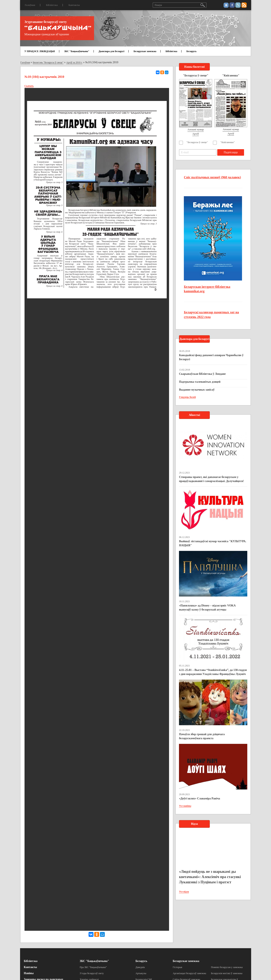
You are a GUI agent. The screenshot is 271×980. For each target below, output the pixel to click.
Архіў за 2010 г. (74, 62)
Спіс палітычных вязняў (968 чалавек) (212, 177)
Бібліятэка (52, 5)
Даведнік (140, 967)
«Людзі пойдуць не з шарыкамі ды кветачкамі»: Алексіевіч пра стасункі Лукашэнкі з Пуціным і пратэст (210, 877)
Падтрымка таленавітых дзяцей (200, 382)
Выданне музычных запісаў (197, 390)
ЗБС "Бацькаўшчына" (77, 51)
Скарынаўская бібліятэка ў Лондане (202, 374)
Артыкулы (141, 973)
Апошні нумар (196, 129)
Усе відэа (184, 892)
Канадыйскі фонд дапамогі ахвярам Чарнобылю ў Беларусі (211, 357)
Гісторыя (177, 967)
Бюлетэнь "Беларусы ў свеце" (48, 62)
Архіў (196, 134)
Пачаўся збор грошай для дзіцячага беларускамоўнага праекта (202, 736)
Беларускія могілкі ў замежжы (227, 973)
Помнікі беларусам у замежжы (227, 967)
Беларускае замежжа (145, 51)
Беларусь (192, 51)
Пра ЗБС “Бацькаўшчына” (93, 967)
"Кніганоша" (228, 142)
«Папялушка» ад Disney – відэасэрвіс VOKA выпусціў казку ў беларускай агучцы (207, 608)
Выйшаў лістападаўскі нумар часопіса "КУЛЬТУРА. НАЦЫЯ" (213, 543)
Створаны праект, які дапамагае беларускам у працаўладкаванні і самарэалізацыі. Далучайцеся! (211, 479)
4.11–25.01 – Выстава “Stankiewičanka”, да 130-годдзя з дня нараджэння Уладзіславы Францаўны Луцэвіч (213, 672)
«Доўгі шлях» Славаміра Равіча (199, 798)
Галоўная (30, 5)
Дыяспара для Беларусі (111, 51)
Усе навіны (185, 806)
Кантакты (74, 5)
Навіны (29, 973)
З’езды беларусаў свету (92, 973)
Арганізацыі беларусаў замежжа (189, 973)
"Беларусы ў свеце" (197, 142)
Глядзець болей (187, 397)
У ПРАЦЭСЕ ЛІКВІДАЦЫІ (40, 51)
